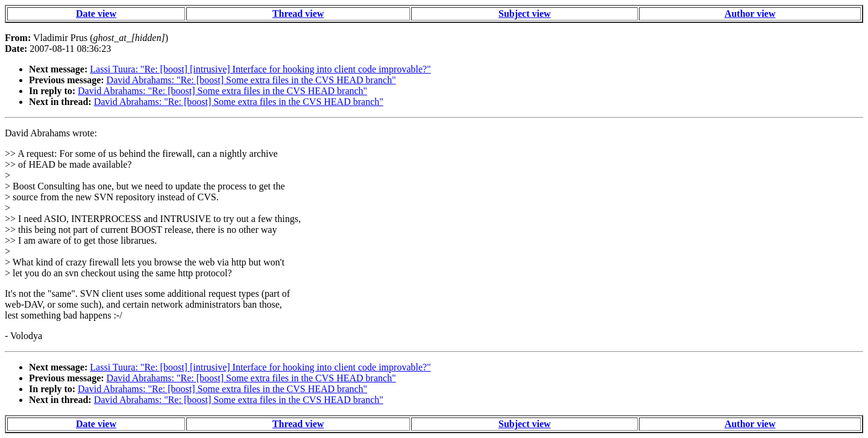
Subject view (525, 14)
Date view (96, 14)
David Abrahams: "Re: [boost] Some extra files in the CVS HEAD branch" (251, 80)
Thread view (298, 14)
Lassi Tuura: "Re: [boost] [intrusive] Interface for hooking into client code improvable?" (260, 69)
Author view (750, 14)
